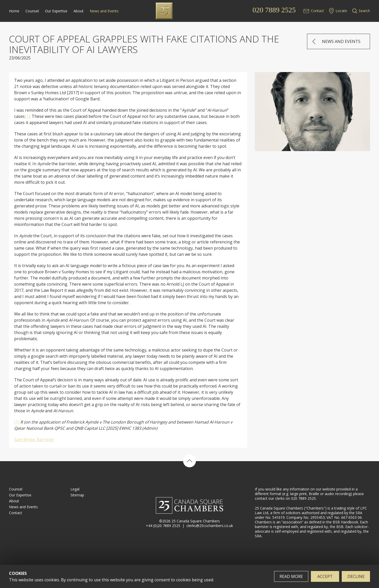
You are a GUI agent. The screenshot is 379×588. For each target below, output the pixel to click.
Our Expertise (56, 11)
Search (364, 11)
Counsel (32, 11)
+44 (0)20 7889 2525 (163, 526)
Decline (356, 576)
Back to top (189, 461)
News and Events (104, 11)
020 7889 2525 (274, 10)
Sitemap (77, 495)
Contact (317, 11)
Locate (341, 11)
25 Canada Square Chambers (189, 11)
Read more (291, 576)
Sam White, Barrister (34, 440)
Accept (325, 576)
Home (14, 11)
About (79, 11)
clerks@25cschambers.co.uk (210, 526)
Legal (75, 489)
